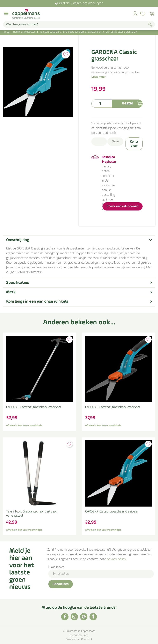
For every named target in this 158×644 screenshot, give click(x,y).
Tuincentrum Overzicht (79, 639)
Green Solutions (79, 635)
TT (93, 617)
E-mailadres (56, 567)
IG (74, 617)
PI (84, 617)
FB (65, 617)
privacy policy (116, 559)
